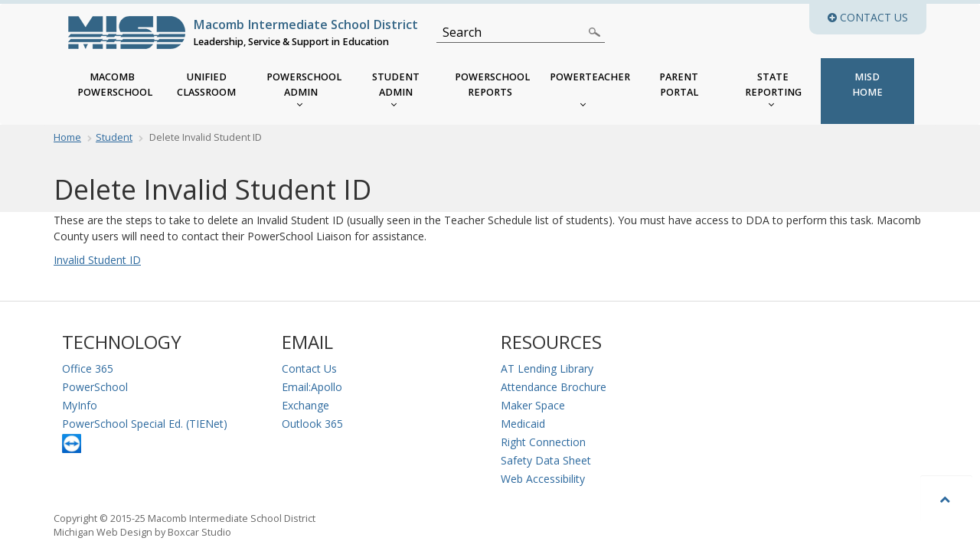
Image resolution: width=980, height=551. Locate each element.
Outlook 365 (312, 424)
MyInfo (80, 405)
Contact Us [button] (877, 17)
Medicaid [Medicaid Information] (523, 424)
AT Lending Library (547, 368)
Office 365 (88, 368)
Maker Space (533, 405)
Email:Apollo (312, 387)
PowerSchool (95, 387)
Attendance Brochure (554, 387)
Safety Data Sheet (546, 460)
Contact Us (309, 368)
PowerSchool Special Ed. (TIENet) (145, 424)
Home (67, 137)
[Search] (512, 32)
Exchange (305, 405)
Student (114, 137)
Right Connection (543, 442)
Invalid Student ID (97, 260)
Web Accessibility (543, 479)
